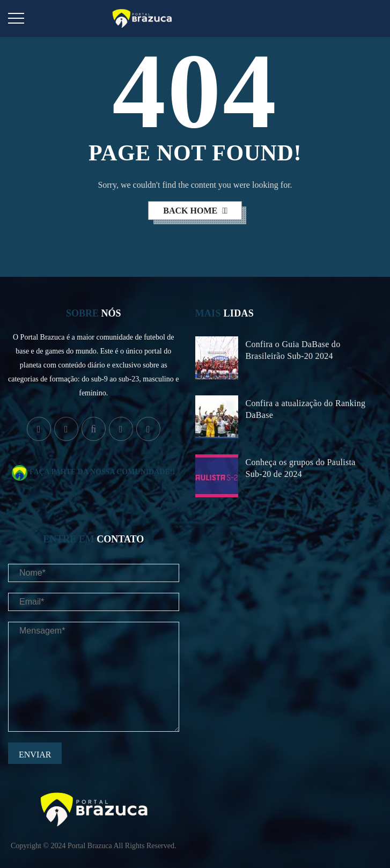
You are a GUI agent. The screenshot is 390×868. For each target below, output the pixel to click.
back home (191, 211)
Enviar (35, 755)
